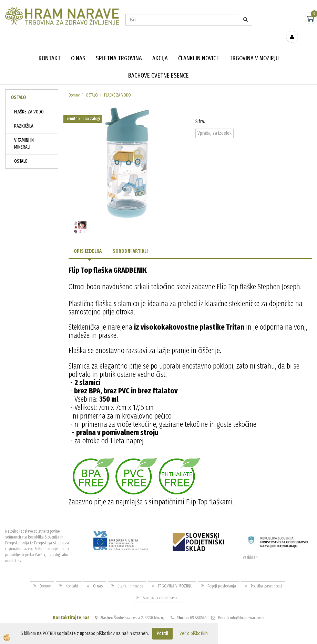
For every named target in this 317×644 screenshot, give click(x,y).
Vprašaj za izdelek (214, 123)
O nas (78, 48)
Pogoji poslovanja (222, 576)
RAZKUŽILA (24, 116)
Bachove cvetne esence (158, 66)
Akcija (160, 48)
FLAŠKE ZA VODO (29, 102)
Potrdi (162, 633)
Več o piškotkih (194, 633)
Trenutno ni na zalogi (83, 109)
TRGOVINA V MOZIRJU (254, 48)
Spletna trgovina (119, 48)
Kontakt (50, 48)
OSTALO (21, 151)
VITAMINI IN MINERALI (24, 134)
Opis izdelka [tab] (88, 241)
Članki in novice (199, 48)
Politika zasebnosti (266, 576)
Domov (74, 85)
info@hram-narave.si (247, 608)
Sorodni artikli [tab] (130, 241)
